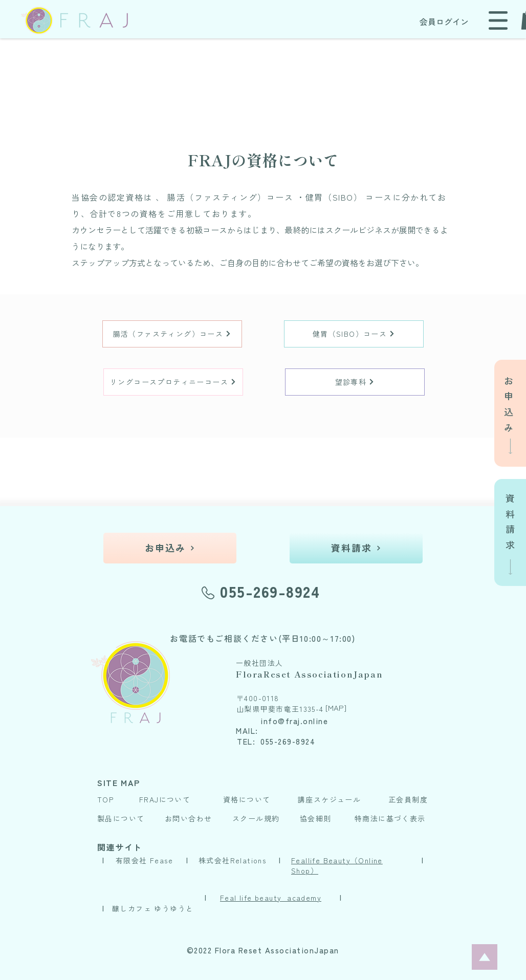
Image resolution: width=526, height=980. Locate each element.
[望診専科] (355, 382)
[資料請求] (356, 548)
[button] (498, 20)
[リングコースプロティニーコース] (173, 382)
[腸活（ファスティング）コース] (172, 334)
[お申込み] (170, 548)
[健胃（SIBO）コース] (354, 334)
